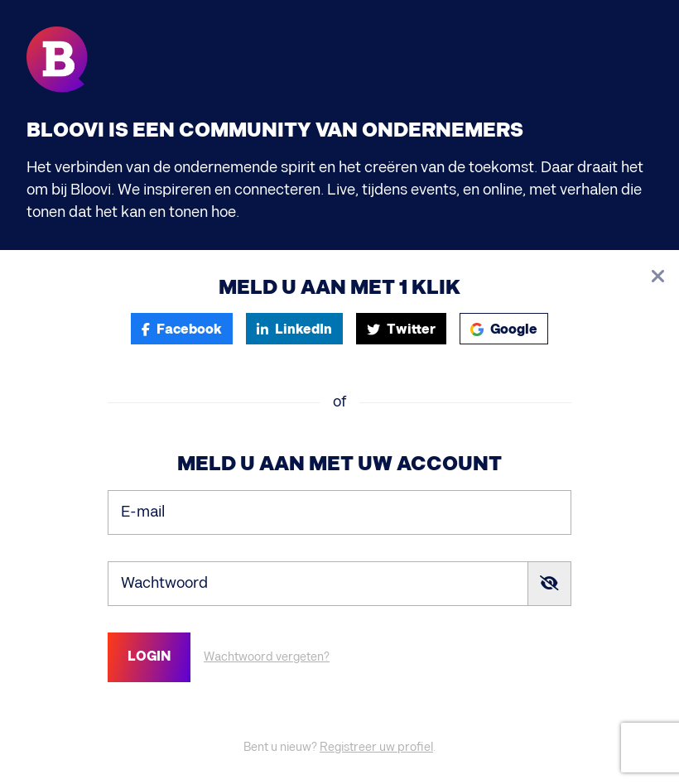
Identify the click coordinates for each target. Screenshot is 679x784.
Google (504, 330)
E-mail (143, 511)
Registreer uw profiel (376, 747)
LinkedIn (294, 330)
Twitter (401, 330)
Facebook (182, 330)
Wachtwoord (164, 582)
